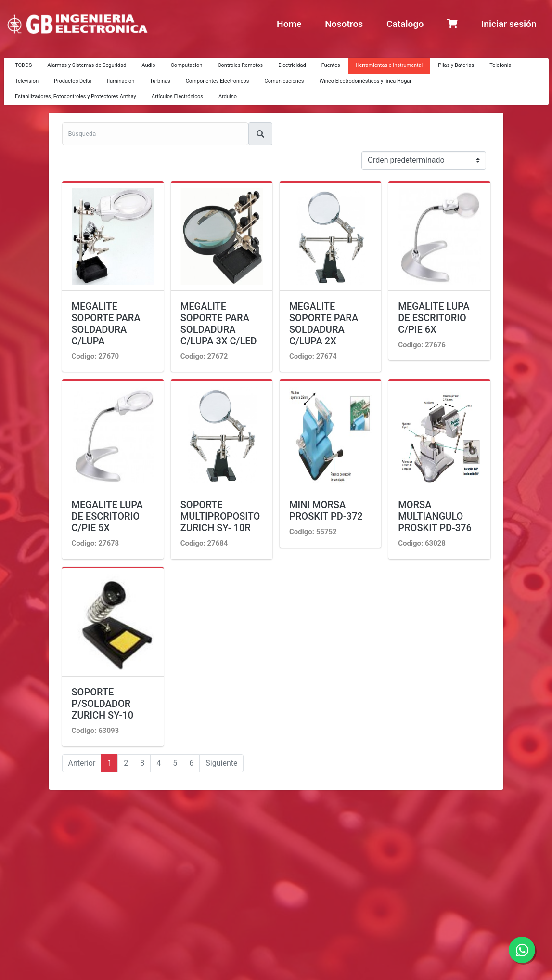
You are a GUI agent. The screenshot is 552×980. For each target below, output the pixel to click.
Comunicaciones (284, 81)
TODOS (23, 65)
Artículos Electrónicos (177, 97)
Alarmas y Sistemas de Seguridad (87, 65)
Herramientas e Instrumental (389, 65)
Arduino (228, 97)
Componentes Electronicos (218, 81)
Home (289, 24)
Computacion (187, 65)
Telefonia (500, 65)
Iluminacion (121, 81)
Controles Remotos (240, 65)
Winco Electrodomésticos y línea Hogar (365, 81)
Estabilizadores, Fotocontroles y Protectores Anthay (76, 97)
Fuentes (331, 65)
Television (27, 81)
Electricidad (292, 65)
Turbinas (160, 81)
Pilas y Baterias (456, 65)
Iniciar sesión (509, 24)
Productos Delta (73, 81)
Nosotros (344, 24)
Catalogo (405, 24)
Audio (148, 65)
